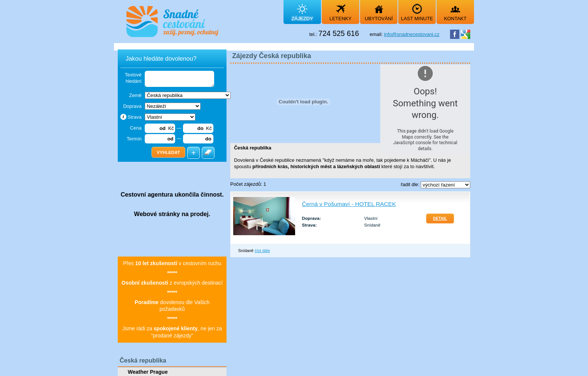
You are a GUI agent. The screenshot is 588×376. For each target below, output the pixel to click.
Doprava (132, 106)
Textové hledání (133, 78)
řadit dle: (411, 184)
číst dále (262, 251)
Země (135, 95)
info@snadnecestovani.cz (412, 34)
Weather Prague (148, 372)
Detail (440, 219)
